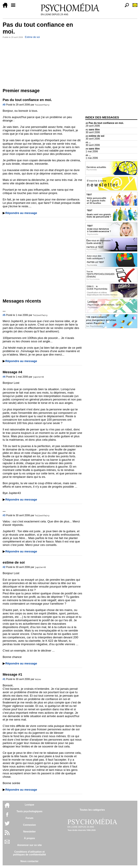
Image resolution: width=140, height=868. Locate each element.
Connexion (30, 825)
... (88, 142)
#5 (4, 315)
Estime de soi (32, 37)
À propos (29, 838)
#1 (4, 679)
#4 (4, 377)
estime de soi (95, 136)
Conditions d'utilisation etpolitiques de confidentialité (29, 853)
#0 (4, 105)
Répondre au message (21, 213)
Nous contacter (29, 861)
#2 (4, 567)
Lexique (29, 805)
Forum (29, 818)
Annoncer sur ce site (29, 845)
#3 (4, 515)
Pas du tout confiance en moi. (105, 123)
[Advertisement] (42, 63)
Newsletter (30, 832)
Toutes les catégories (92, 810)
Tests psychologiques (30, 811)
